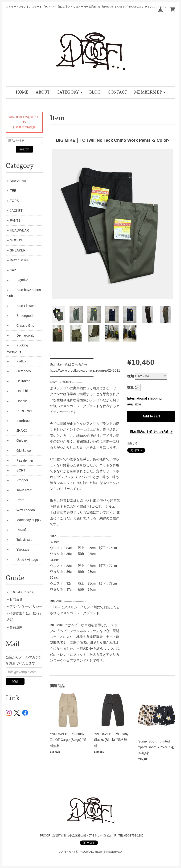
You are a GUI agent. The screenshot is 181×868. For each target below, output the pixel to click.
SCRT (18, 470)
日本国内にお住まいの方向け (151, 432)
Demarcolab (22, 335)
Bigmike (19, 280)
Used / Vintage (24, 560)
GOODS (16, 240)
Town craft (21, 490)
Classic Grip (22, 326)
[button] (69, 92)
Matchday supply (26, 520)
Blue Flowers (23, 306)
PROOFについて (22, 592)
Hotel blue (21, 391)
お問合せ (16, 599)
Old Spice (20, 451)
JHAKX (19, 431)
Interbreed (21, 421)
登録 (15, 681)
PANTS (15, 220)
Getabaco (20, 371)
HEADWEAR (19, 230)
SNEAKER (18, 250)
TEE (13, 191)
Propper (19, 480)
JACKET (16, 211)
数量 (131, 387)
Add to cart (151, 416)
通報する (132, 443)
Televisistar (21, 540)
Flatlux (18, 361)
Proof (17, 500)
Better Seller (19, 260)
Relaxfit (19, 530)
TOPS (14, 201)
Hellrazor (20, 381)
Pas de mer (22, 460)
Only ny (19, 440)
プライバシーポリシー (26, 606)
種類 (131, 376)
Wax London (22, 510)
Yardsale (20, 550)
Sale (13, 270)
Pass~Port (21, 411)
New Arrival (18, 181)
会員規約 (16, 627)
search (24, 149)
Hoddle (18, 401)
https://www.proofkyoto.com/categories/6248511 (85, 370)
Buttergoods (22, 316)
